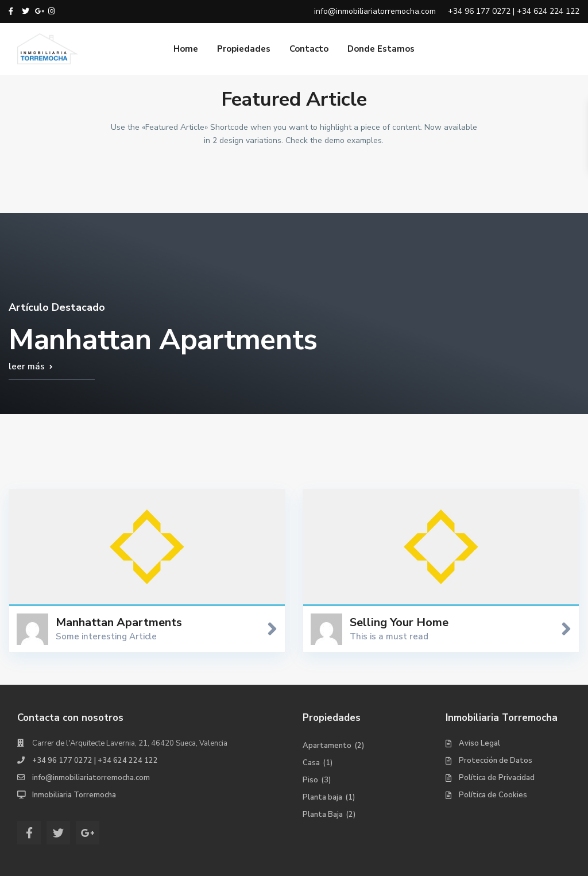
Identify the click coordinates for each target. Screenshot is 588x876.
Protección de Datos (496, 761)
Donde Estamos (381, 49)
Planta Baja (323, 815)
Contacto (309, 49)
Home (186, 49)
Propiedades (244, 49)
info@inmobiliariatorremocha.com (91, 778)
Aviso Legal (479, 743)
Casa (311, 763)
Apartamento (327, 746)
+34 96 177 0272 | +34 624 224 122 (95, 761)
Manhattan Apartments (119, 622)
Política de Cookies (493, 795)
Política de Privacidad (497, 778)
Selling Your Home (399, 622)
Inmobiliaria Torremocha (74, 795)
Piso (310, 780)
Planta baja (322, 797)
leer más (27, 366)
